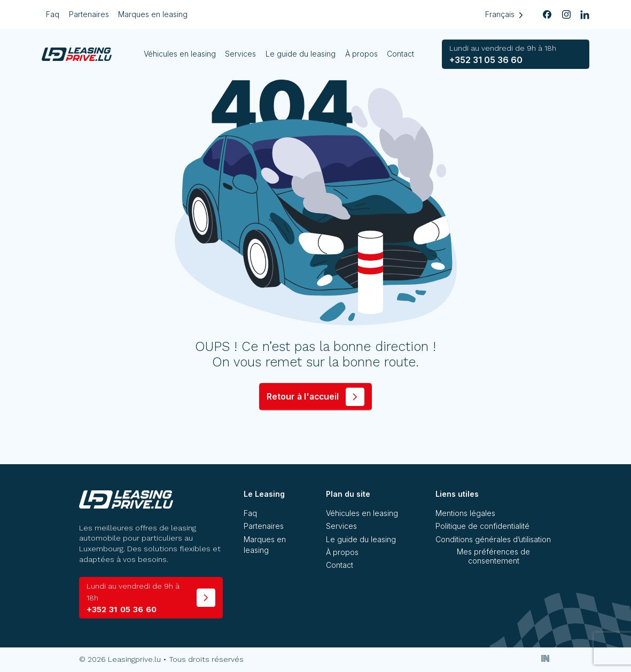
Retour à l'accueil (303, 397)
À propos (361, 54)
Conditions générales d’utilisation (493, 539)
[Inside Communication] (545, 658)
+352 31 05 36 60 (503, 54)
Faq (53, 14)
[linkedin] (585, 15)
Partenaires (89, 14)
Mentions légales (465, 513)
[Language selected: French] (504, 15)
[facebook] (548, 15)
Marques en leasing (153, 14)
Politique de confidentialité (482, 526)
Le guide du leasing (301, 54)
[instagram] (566, 15)
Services (241, 54)
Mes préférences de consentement (493, 556)
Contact (401, 54)
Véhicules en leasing (180, 54)
